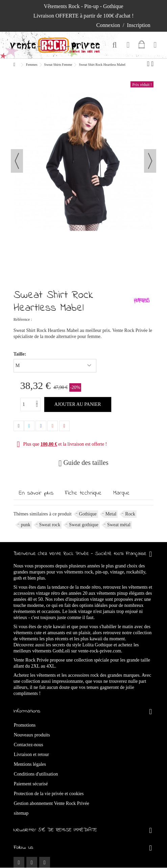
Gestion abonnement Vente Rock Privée (52, 803)
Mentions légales (30, 764)
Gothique (88, 514)
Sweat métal (119, 525)
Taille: (20, 354)
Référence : (23, 319)
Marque (122, 493)
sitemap (21, 813)
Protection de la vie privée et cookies (49, 794)
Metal (111, 514)
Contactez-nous (29, 745)
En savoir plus (36, 493)
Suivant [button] (150, 161)
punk (26, 525)
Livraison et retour (31, 754)
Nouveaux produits (32, 735)
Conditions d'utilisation (36, 774)
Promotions (25, 725)
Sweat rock (50, 525)
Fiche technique (83, 493)
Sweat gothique (84, 525)
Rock (130, 514)
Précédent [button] (17, 161)
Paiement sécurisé (31, 784)
